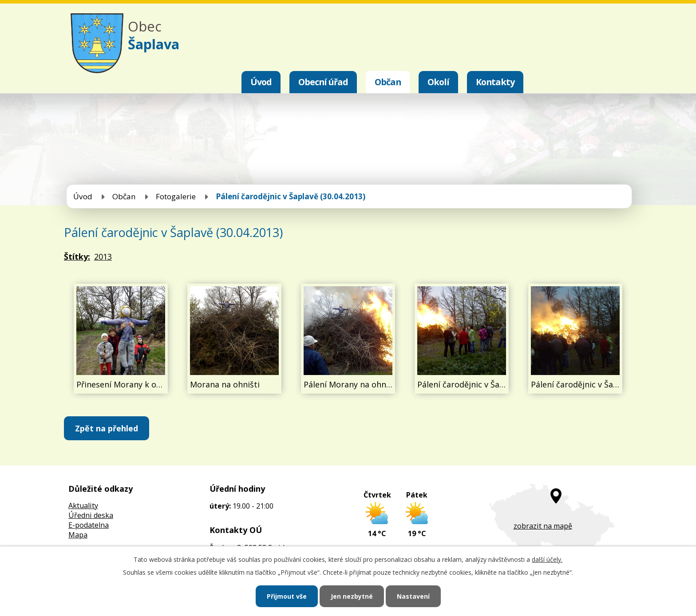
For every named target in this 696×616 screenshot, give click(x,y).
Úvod (261, 82)
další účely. (547, 559)
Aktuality (83, 505)
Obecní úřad (323, 82)
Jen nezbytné (352, 596)
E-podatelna (89, 525)
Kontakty (495, 82)
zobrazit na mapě (543, 526)
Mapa (78, 535)
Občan (388, 82)
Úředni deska (91, 515)
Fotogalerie (176, 196)
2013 (103, 257)
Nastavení (413, 596)
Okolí (438, 82)
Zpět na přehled (107, 428)
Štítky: (77, 257)
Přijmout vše (287, 596)
